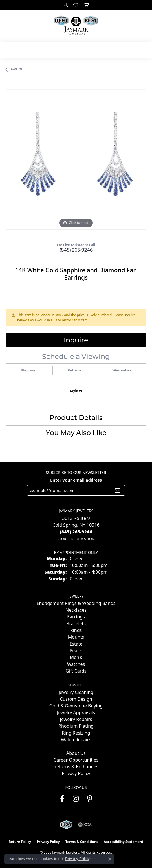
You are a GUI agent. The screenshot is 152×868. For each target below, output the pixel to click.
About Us (76, 753)
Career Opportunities (76, 760)
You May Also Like (76, 433)
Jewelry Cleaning (76, 692)
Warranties (122, 370)
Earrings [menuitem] (76, 617)
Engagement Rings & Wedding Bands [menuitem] (76, 603)
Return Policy (20, 842)
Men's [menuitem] (76, 657)
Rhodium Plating (76, 726)
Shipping (28, 370)
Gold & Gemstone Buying (76, 706)
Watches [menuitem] (76, 664)
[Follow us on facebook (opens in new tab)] (62, 799)
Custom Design (76, 699)
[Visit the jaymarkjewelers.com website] (66, 825)
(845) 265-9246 (76, 250)
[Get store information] (76, 539)
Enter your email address (76, 480)
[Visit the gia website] (85, 825)
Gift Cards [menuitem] (76, 671)
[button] (66, 5)
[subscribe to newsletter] (118, 490)
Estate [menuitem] (76, 644)
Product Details (76, 418)
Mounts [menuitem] (76, 637)
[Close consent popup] (110, 859)
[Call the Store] (76, 532)
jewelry (16, 69)
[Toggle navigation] (9, 50)
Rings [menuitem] (76, 630)
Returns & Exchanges (76, 767)
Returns (74, 370)
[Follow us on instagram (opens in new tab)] (76, 799)
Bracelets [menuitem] (76, 624)
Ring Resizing (76, 733)
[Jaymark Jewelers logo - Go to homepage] (76, 26)
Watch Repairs (76, 740)
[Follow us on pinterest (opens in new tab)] (90, 799)
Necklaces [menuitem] (76, 610)
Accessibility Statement (124, 842)
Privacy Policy (76, 773)
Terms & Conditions (82, 842)
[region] (76, 159)
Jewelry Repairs (76, 719)
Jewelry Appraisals (76, 713)
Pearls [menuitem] (76, 651)
